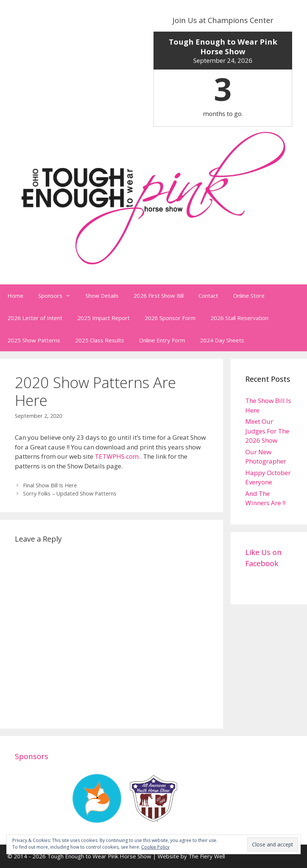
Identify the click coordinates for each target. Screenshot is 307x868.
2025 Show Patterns (34, 340)
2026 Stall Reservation (239, 318)
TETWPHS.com (117, 456)
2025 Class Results (100, 340)
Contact (208, 296)
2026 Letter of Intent (35, 318)
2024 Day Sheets (222, 340)
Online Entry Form (162, 340)
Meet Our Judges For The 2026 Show (267, 431)
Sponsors (58, 296)
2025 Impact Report (104, 318)
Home (15, 296)
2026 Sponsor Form (170, 318)
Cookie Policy (155, 847)
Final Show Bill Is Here (50, 485)
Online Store (249, 296)
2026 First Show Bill (159, 296)
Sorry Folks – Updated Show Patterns (70, 493)
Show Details (102, 296)
